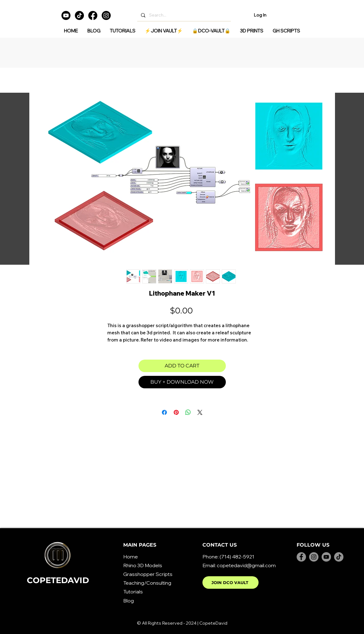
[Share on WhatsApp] (188, 412)
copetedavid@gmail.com (246, 565)
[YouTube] (326, 557)
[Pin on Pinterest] (176, 412)
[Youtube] (66, 15)
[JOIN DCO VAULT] (231, 582)
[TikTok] (79, 15)
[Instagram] (106, 15)
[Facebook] (93, 15)
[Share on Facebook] (164, 412)
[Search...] (183, 15)
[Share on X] (200, 412)
